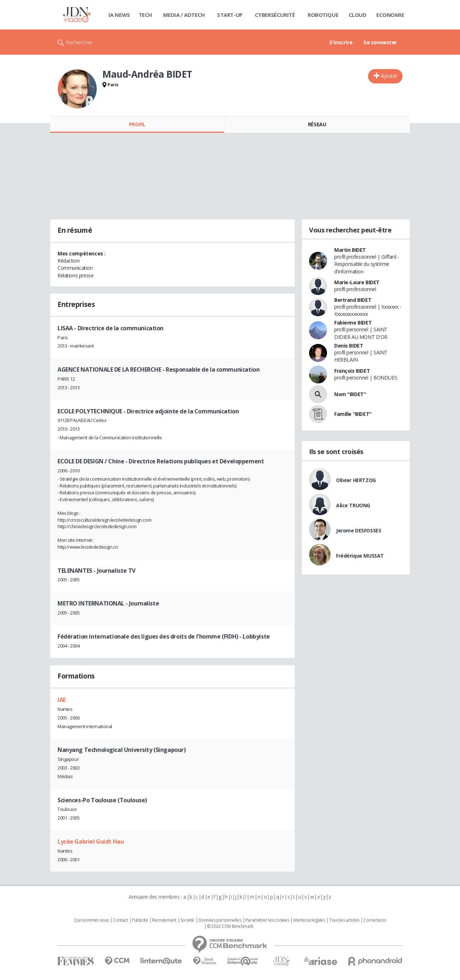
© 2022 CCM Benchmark (230, 926)
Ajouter (389, 76)
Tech (145, 15)
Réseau (317, 124)
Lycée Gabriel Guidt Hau (91, 841)
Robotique (323, 15)
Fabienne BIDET (353, 323)
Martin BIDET (350, 250)
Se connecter (380, 42)
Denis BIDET (349, 346)
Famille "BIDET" (353, 414)
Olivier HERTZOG (356, 480)
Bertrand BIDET (353, 300)
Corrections (374, 920)
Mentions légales (309, 920)
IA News (119, 15)
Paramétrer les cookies (267, 920)
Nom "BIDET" (350, 394)
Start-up (230, 15)
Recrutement (164, 920)
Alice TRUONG (353, 505)
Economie (390, 15)
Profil (137, 124)
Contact (120, 920)
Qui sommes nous (91, 920)
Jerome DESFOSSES (358, 530)
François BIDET (352, 371)
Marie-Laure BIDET (357, 282)
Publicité (140, 920)
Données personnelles (220, 920)
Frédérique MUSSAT (360, 556)
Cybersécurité (275, 15)
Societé (187, 920)
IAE (62, 700)
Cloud (358, 15)
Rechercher (79, 42)
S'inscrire (341, 42)
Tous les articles (344, 920)
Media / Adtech (184, 15)
